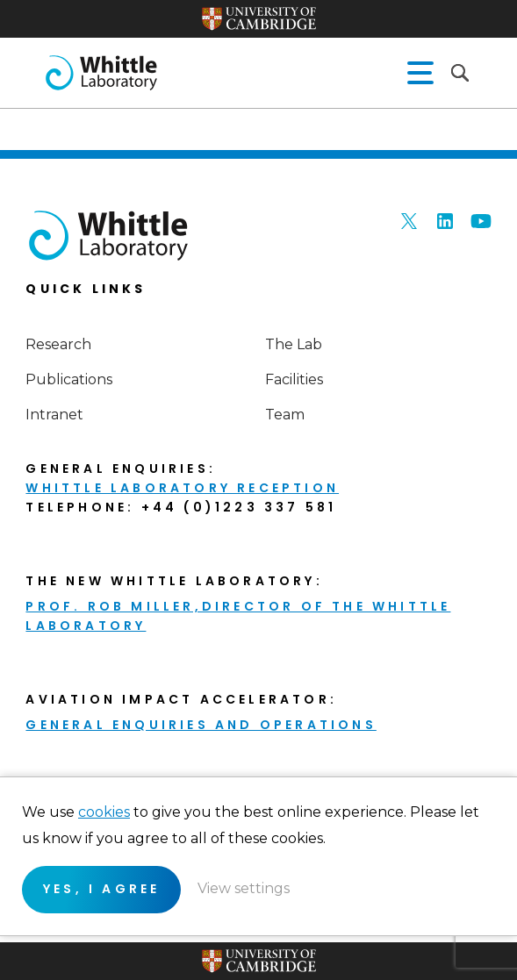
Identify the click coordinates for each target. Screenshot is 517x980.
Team (285, 415)
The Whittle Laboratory (101, 73)
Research (58, 344)
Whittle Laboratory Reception (182, 488)
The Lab (294, 344)
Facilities (294, 379)
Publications (69, 379)
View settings (244, 888)
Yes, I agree (101, 889)
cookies (104, 812)
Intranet (54, 415)
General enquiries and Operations (201, 725)
